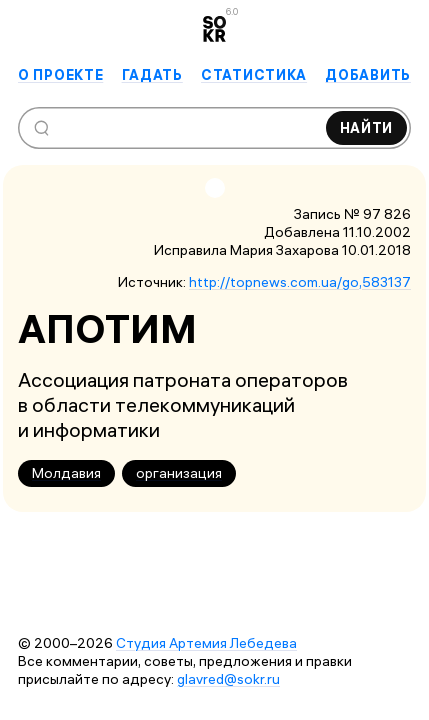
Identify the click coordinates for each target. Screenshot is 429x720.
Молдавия (66, 473)
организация (179, 473)
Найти (367, 128)
